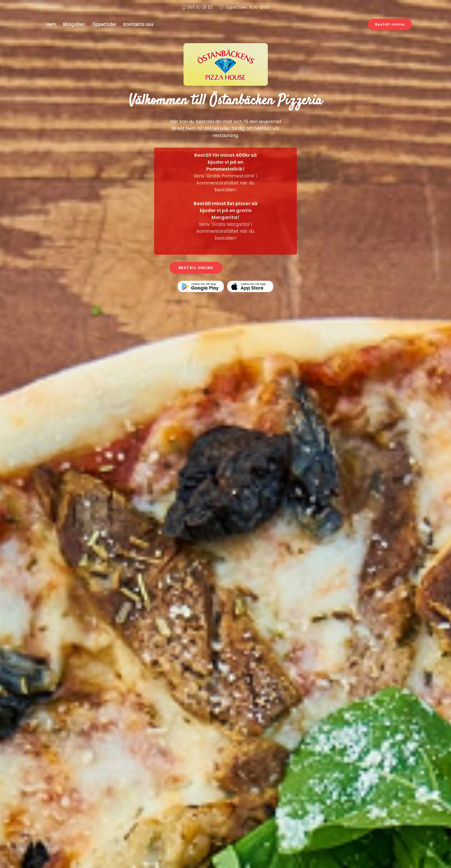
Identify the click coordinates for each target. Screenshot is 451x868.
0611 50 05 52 (200, 7)
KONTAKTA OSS (256, 268)
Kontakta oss (138, 24)
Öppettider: (247, 7)
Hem (51, 24)
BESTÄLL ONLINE (196, 268)
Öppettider (104, 24)
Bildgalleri (74, 24)
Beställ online (390, 24)
